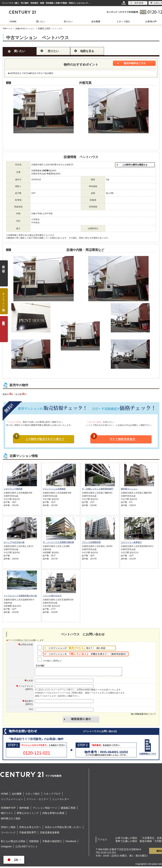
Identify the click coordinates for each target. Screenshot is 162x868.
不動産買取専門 (28, 834)
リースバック (8, 834)
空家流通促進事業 (50, 834)
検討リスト (7, 815)
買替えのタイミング (28, 815)
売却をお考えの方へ (30, 829)
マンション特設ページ (45, 809)
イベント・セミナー (37, 801)
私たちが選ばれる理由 (13, 843)
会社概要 (96, 21)
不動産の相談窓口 (52, 843)
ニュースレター (61, 801)
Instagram (6, 848)
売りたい (68, 21)
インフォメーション (12, 801)
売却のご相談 (8, 829)
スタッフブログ (52, 795)
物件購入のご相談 (11, 820)
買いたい (41, 21)
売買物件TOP (8, 809)
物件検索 (24, 809)
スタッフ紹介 (123, 21)
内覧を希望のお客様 (53, 815)
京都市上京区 (44, 29)
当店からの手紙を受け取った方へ (63, 829)
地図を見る (87, 51)
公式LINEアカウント (27, 848)
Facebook (71, 843)
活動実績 (34, 843)
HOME (13, 21)
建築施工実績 (68, 809)
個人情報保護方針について (143, 716)
